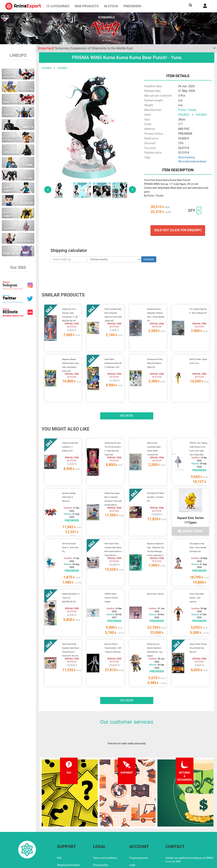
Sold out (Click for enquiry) (178, 230)
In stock (111, 6)
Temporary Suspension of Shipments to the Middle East (85, 48)
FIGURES (46, 68)
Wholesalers (136, 842)
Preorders (132, 6)
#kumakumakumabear (192, 161)
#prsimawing (186, 157)
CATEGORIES (58, 6)
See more (127, 407)
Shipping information (68, 835)
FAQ (59, 828)
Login (132, 835)
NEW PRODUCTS (87, 6)
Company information (105, 842)
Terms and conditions (105, 828)
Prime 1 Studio (187, 110)
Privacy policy (101, 835)
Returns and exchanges (70, 842)
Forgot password (139, 828)
